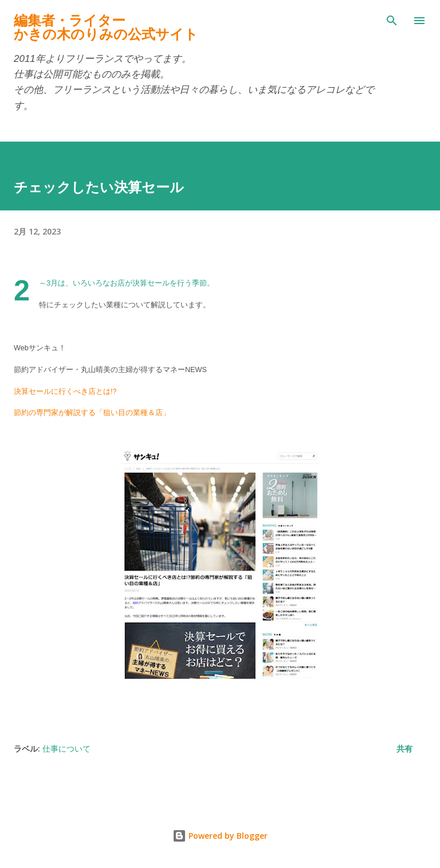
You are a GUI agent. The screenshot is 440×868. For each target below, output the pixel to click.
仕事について (66, 748)
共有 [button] (404, 748)
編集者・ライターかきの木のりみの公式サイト (106, 27)
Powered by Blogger (220, 836)
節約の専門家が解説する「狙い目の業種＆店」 (92, 413)
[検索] (392, 21)
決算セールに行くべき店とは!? (65, 392)
